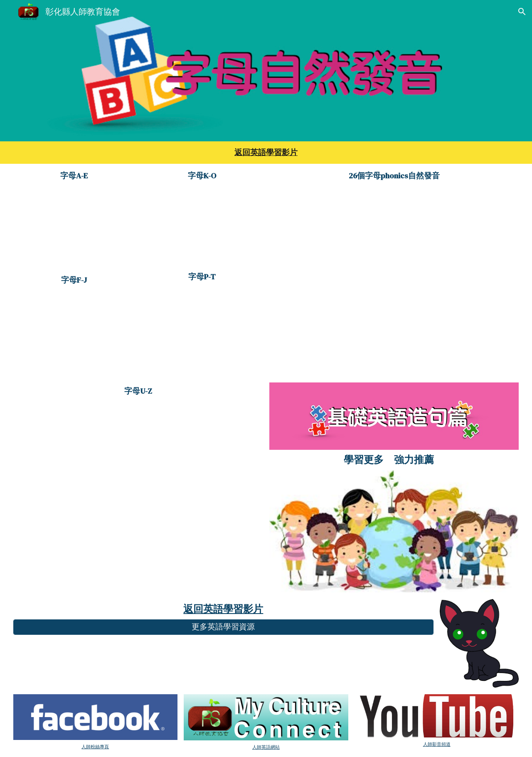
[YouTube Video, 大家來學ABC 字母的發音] (74, 228)
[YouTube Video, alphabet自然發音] (394, 271)
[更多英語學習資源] (223, 627)
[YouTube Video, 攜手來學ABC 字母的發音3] (202, 227)
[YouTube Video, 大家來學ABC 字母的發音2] (74, 333)
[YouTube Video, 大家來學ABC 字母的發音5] (138, 467)
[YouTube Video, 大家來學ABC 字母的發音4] (202, 328)
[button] (522, 12)
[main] (266, 153)
